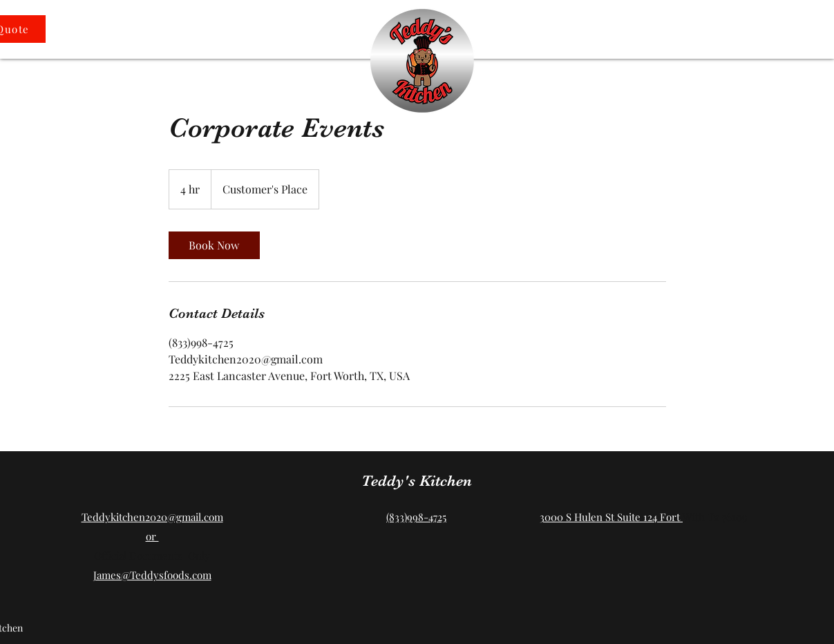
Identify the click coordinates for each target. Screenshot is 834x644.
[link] (214, 245)
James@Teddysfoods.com (152, 575)
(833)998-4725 (416, 517)
